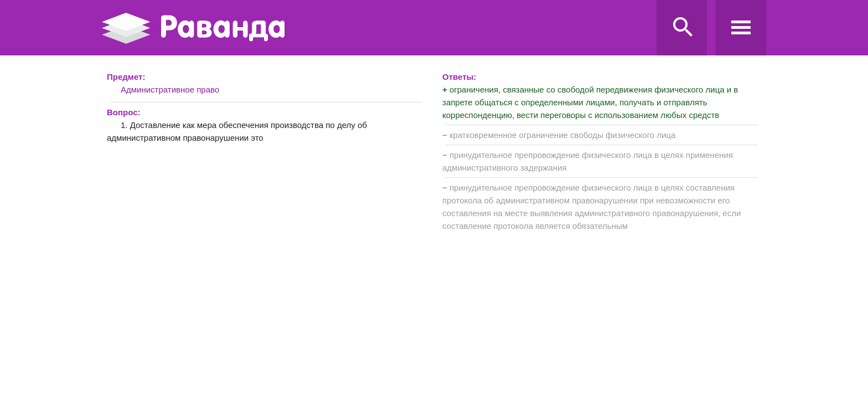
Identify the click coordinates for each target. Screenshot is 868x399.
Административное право (170, 89)
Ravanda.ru (376, 28)
